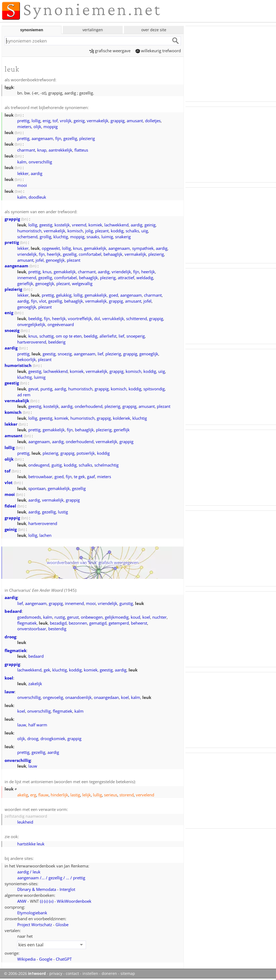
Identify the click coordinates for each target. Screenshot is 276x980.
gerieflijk (25, 283)
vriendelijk (27, 254)
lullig (97, 795)
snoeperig (136, 336)
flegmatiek (27, 623)
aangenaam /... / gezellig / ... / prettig (51, 878)
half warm (38, 725)
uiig (145, 231)
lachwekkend (116, 225)
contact (72, 974)
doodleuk (37, 197)
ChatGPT (64, 959)
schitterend (137, 318)
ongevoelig (53, 697)
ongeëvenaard (61, 324)
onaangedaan (106, 697)
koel (146, 617)
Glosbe (62, 925)
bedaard (13, 611)
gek (47, 670)
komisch (75, 231)
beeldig (35, 318)
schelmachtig (106, 465)
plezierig (87, 138)
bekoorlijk (27, 359)
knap (42, 150)
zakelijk (35, 684)
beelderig (57, 342)
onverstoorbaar (32, 629)
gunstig (126, 603)
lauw (10, 692)
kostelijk (62, 225)
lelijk (87, 795)
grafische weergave (110, 51)
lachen (45, 535)
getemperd (119, 623)
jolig (89, 231)
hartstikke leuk (31, 844)
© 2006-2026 (25, 974)
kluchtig (61, 237)
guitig (57, 465)
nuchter (159, 617)
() (41, 901)
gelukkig (64, 295)
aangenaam (42, 138)
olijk (37, 127)
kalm (22, 162)
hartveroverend (32, 342)
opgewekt (51, 248)
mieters (24, 127)
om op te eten (69, 336)
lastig (75, 795)
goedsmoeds (29, 617)
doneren (109, 974)
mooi (22, 185)
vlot (43, 301)
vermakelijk (98, 121)
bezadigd (58, 623)
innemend (27, 278)
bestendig (57, 629)
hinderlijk (59, 795)
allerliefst (108, 336)
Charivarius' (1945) (43, 590)
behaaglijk (113, 254)
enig (46, 121)
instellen (90, 974)
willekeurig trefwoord (158, 51)
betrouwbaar (40, 477)
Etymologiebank (32, 913)
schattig (46, 336)
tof (55, 121)
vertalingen (93, 30)
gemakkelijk (95, 248)
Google (46, 959)
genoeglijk (55, 260)
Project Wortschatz (35, 925)
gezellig (70, 138)
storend (127, 795)
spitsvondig (154, 389)
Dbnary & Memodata (37, 889)
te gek (79, 477)
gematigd (98, 623)
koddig (117, 231)
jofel (40, 260)
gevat (33, 389)
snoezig (12, 330)
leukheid (25, 822)
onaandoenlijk (78, 697)
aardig (37, 173)
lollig (36, 121)
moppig (51, 127)
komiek (95, 225)
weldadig (145, 278)
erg (33, 795)
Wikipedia (26, 959)
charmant (26, 150)
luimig (107, 237)
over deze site (154, 30)
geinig (79, 121)
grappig (118, 121)
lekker (23, 173)
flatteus (81, 150)
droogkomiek (53, 738)
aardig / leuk (29, 872)
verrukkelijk (113, 318)
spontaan (37, 488)
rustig (60, 617)
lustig (63, 512)
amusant (135, 121)
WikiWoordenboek (74, 901)
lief (121, 336)
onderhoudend (89, 406)
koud (135, 617)
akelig (23, 795)
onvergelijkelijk (31, 324)
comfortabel (90, 254)
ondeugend (39, 465)
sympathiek (143, 248)
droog (10, 637)
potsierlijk (86, 453)
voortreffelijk (80, 318)
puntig (46, 389)
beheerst (139, 623)
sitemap (128, 974)
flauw (43, 795)
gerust (73, 617)
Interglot (67, 889)
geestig (46, 225)
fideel (10, 506)
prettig (23, 121)
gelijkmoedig (117, 617)
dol (97, 318)
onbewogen (92, 617)
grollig (45, 237)
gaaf (91, 477)
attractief (126, 278)
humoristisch (29, 231)
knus (77, 248)
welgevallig (82, 283)
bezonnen (78, 623)
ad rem (24, 395)
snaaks (93, 237)
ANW (22, 901)
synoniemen (32, 30)
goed (113, 295)
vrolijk (66, 121)
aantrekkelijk (60, 150)
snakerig (123, 237)
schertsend (27, 237)
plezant (102, 231)
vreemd (79, 225)
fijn (58, 138)
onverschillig (40, 162)
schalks (132, 231)
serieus (111, 795)
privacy (56, 974)
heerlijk (54, 254)
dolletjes (153, 121)
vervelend (145, 795)
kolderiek (122, 418)
